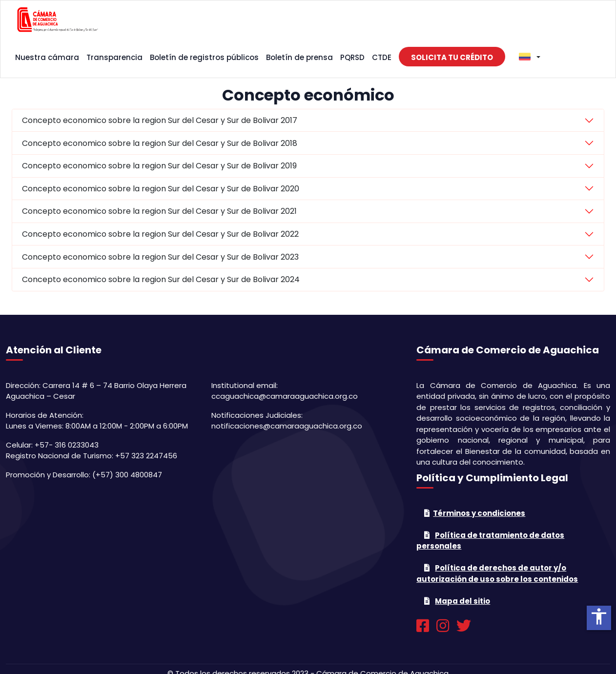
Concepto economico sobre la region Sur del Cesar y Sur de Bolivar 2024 (161, 279)
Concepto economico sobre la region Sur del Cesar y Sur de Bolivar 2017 (160, 120)
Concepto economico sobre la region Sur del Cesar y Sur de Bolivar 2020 (161, 189)
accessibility (599, 616)
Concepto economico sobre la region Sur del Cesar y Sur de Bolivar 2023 (160, 257)
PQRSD (352, 57)
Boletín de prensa (299, 57)
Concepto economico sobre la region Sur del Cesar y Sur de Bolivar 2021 (159, 211)
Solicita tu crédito (452, 57)
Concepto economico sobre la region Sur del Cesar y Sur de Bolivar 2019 (159, 166)
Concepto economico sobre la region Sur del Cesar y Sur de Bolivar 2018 (160, 143)
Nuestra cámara (47, 57)
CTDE (382, 57)
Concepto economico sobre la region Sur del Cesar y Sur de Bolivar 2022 (160, 234)
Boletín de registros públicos (204, 57)
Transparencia (114, 57)
